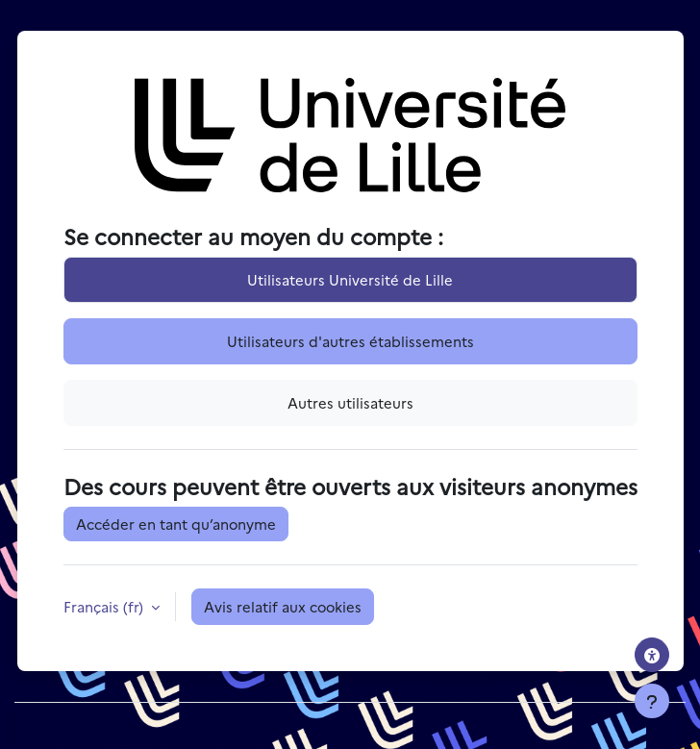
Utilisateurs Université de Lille (350, 279)
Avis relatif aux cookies (283, 606)
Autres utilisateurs (350, 402)
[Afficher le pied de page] (652, 701)
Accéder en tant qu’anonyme (176, 524)
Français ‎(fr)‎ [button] (105, 606)
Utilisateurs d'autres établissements (350, 341)
